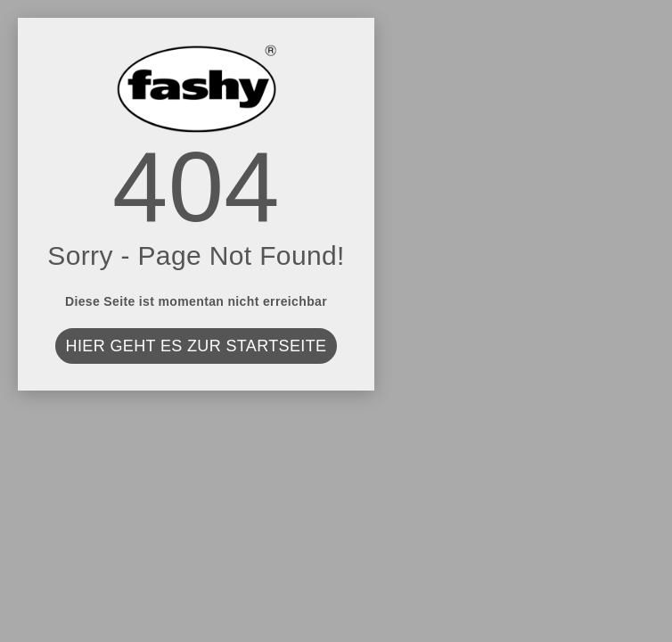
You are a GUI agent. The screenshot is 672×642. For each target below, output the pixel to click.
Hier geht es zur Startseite (197, 346)
